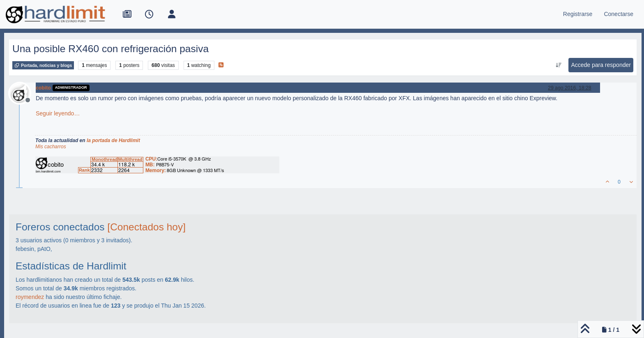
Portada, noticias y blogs (43, 65)
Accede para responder (601, 65)
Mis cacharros (51, 147)
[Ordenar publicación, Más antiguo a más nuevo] (558, 65)
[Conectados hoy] (146, 227)
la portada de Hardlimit (113, 140)
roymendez (30, 297)
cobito (43, 88)
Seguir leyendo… (58, 113)
